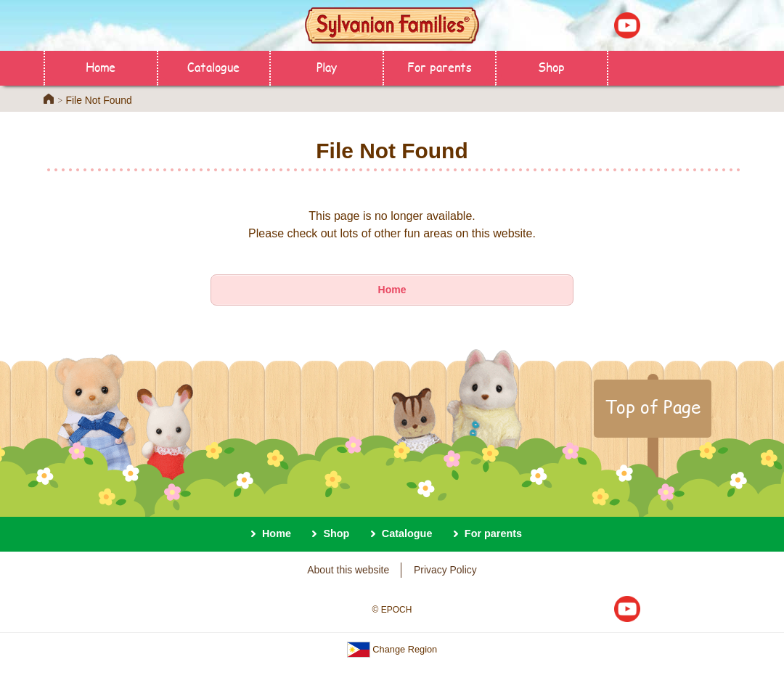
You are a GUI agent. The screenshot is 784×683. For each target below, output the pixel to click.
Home (101, 66)
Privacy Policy (445, 570)
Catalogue (213, 66)
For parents (440, 66)
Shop (551, 66)
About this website (348, 570)
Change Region (392, 649)
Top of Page (653, 406)
